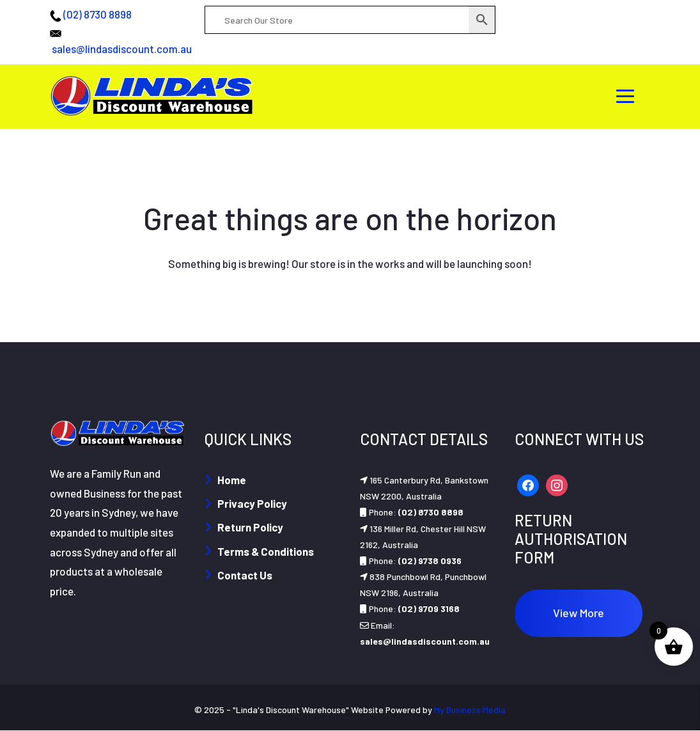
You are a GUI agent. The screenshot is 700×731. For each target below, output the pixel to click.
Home (232, 480)
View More (579, 613)
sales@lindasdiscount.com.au (122, 49)
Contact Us (245, 575)
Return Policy (250, 527)
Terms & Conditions (266, 551)
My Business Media (470, 710)
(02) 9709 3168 (429, 609)
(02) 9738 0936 (430, 561)
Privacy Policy (252, 503)
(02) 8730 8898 (97, 14)
